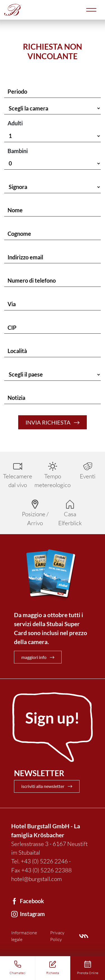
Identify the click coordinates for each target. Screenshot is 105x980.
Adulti (15, 123)
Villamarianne (84, 936)
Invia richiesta (48, 422)
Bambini (18, 151)
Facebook (32, 901)
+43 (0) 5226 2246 (44, 861)
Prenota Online (88, 973)
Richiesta (53, 973)
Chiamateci (17, 973)
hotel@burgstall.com (37, 879)
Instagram (32, 914)
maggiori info (34, 657)
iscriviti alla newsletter (43, 786)
